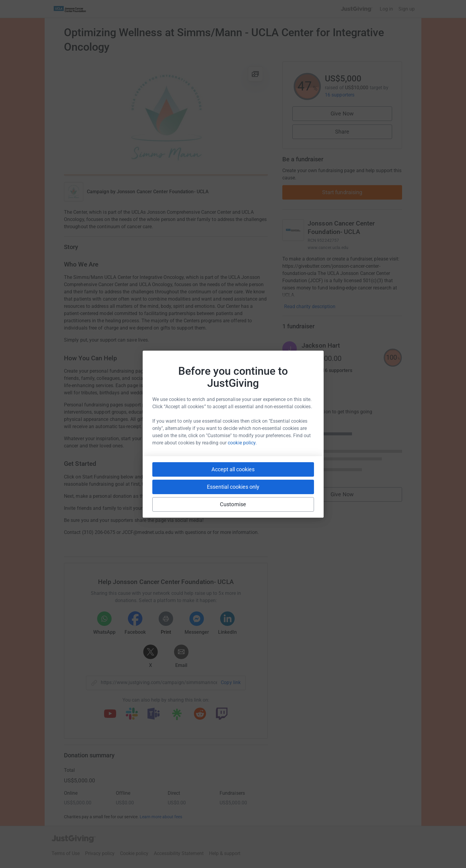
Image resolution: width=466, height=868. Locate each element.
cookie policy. (242, 443)
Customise (233, 504)
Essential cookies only (233, 487)
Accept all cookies (233, 469)
